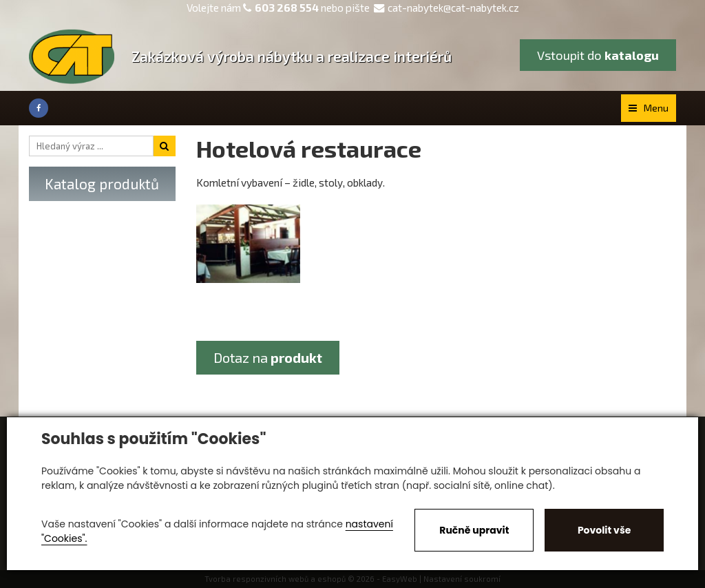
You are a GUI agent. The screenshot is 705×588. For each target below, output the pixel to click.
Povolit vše (604, 530)
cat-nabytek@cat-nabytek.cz (446, 8)
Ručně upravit (474, 530)
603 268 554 (287, 8)
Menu (649, 108)
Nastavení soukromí (462, 579)
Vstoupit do (598, 55)
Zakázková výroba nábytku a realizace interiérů (292, 56)
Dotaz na (268, 357)
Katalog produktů (102, 183)
